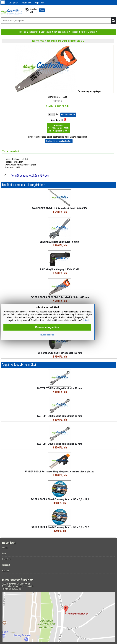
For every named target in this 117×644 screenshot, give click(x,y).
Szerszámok (46, 32)
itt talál (86, 320)
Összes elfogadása (47, 327)
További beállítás (47, 335)
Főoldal (5, 548)
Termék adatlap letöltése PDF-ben (30, 176)
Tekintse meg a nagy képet (89, 91)
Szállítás (5, 571)
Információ (27, 3)
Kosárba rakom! (68, 115)
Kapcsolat (40, 3)
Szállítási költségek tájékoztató (59, 141)
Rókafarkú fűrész (88, 32)
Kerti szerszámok (61, 32)
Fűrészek (74, 32)
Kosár (42, 10)
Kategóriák (13, 3)
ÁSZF (4, 554)
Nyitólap (23, 32)
